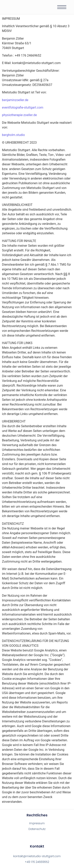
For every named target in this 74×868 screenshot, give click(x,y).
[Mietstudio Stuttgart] (24, 7)
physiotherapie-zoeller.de (19, 115)
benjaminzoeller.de (15, 100)
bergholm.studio (13, 135)
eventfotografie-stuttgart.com (23, 107)
